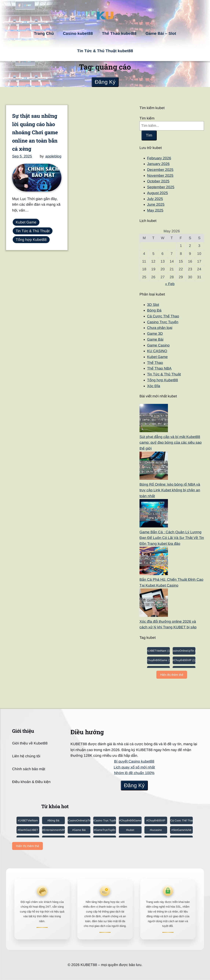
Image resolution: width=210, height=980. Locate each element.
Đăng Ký (105, 82)
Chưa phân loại (160, 328)
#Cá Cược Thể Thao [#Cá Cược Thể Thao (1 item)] (181, 820)
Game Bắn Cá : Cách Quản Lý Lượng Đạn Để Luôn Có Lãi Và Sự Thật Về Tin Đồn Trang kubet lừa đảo (172, 538)
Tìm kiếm (147, 118)
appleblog (53, 156)
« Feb (170, 284)
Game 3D (155, 334)
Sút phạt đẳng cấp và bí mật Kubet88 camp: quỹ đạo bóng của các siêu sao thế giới (171, 443)
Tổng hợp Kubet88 (31, 240)
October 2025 (158, 181)
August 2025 (157, 193)
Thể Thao (155, 363)
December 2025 (160, 170)
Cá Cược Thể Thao (163, 316)
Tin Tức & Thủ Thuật (33, 231)
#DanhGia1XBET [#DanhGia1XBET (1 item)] (28, 830)
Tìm (149, 135)
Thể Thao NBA (159, 368)
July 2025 (155, 199)
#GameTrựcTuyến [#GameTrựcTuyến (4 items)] (105, 830)
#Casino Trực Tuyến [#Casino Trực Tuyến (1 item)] (105, 820)
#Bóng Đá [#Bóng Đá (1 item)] (53, 820)
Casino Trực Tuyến (163, 322)
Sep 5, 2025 (22, 156)
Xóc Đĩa (154, 386)
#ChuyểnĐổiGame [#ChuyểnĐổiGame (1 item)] (158, 660)
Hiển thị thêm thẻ (172, 675)
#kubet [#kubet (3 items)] (130, 830)
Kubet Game (26, 222)
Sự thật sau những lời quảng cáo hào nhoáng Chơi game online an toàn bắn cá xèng (35, 132)
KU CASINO (157, 351)
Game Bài (155, 339)
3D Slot (153, 305)
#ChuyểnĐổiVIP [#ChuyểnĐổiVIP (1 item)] (184, 660)
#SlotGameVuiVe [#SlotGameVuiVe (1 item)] (181, 830)
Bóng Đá (154, 310)
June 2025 (156, 204)
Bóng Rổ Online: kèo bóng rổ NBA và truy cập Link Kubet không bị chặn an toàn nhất (170, 490)
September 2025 (161, 187)
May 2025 (155, 210)
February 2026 (159, 158)
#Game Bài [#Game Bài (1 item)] (79, 830)
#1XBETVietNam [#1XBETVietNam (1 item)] (158, 651)
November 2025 (160, 176)
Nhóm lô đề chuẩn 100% (134, 773)
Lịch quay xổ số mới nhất (134, 767)
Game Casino (158, 345)
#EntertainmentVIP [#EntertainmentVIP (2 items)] (53, 830)
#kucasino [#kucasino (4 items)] (156, 830)
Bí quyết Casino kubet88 (134, 761)
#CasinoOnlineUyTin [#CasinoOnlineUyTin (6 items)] (184, 651)
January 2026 (158, 164)
